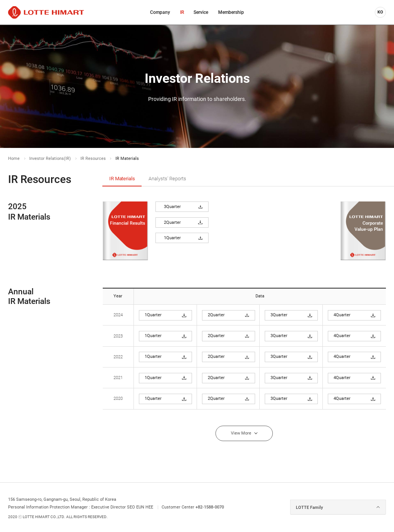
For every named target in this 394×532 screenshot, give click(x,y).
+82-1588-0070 (210, 507)
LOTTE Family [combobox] (309, 507)
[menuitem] (160, 12)
